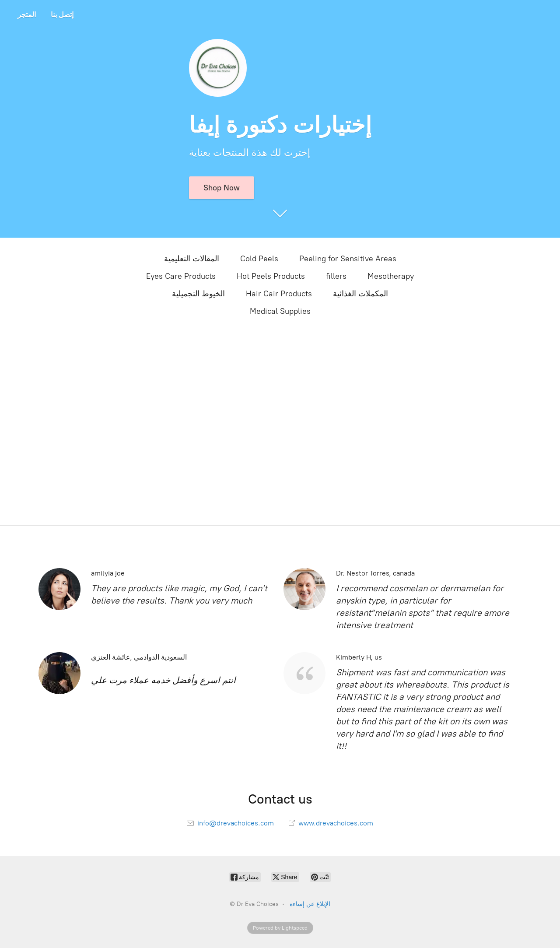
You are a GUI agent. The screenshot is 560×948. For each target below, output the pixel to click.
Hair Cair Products (279, 294)
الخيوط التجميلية (198, 294)
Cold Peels (259, 259)
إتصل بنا (62, 15)
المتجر (27, 15)
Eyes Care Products (181, 276)
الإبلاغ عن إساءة (310, 904)
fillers (336, 276)
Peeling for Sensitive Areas (348, 259)
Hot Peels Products (271, 276)
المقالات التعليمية (192, 259)
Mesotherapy (391, 276)
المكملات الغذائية (360, 294)
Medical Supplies (280, 311)
